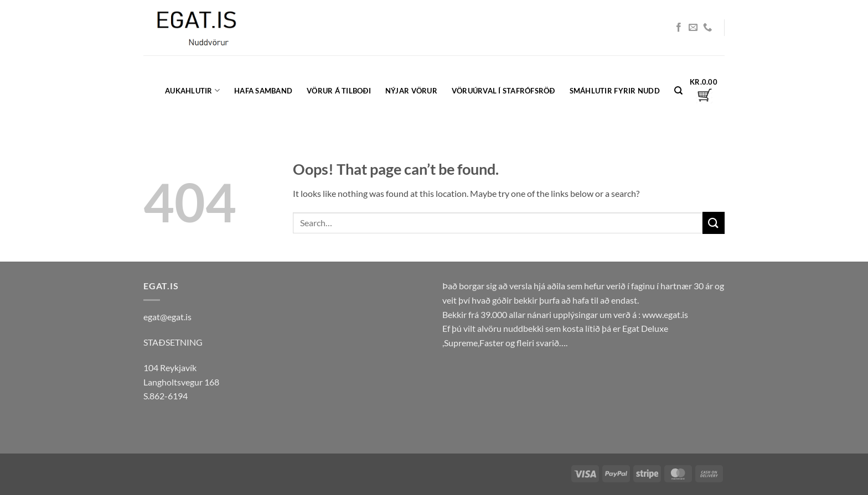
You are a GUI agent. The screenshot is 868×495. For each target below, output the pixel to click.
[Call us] (707, 28)
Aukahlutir (192, 90)
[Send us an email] (693, 28)
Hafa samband (263, 91)
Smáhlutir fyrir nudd (615, 91)
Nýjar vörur (411, 91)
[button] (704, 91)
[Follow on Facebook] (679, 28)
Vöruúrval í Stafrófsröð (503, 91)
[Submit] (714, 223)
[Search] (678, 91)
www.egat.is (665, 314)
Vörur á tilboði (339, 91)
